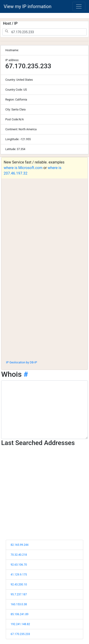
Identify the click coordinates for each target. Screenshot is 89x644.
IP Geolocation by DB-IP (21, 362)
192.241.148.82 (20, 624)
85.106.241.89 (20, 614)
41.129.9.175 (19, 575)
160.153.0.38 (19, 604)
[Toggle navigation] (79, 6)
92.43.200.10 (19, 585)
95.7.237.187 (19, 594)
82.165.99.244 (20, 545)
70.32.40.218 (19, 555)
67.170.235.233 (20, 634)
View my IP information (28, 6)
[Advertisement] (43, 312)
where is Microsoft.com (23, 168)
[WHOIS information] (44, 410)
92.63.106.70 (19, 565)
